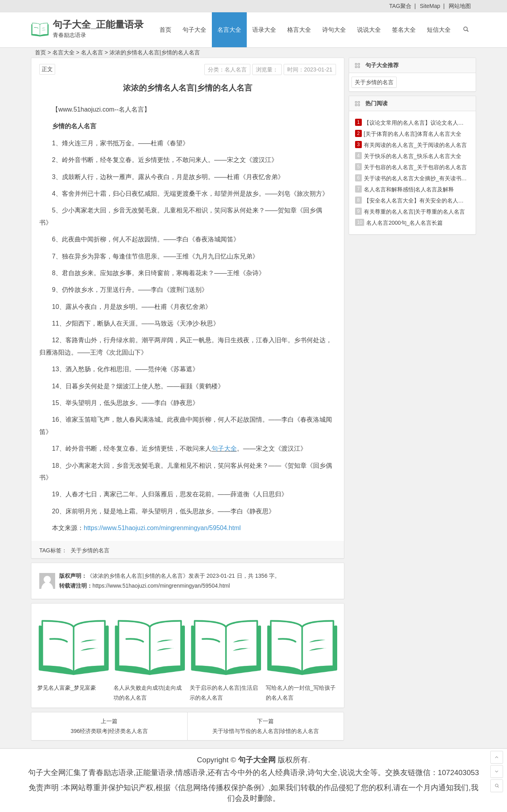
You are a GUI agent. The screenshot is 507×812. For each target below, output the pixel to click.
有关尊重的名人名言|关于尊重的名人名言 (415, 212)
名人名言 (92, 52)
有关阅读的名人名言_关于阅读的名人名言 (415, 145)
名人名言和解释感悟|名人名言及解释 (409, 189)
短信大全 (439, 30)
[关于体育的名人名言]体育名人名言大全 (413, 134)
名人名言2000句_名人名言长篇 (404, 223)
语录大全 (264, 30)
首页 (165, 30)
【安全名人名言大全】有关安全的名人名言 (417, 201)
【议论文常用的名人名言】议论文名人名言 (417, 123)
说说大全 (369, 30)
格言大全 (299, 30)
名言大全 (229, 30)
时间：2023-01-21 (310, 69)
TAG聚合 (400, 6)
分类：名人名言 (227, 69)
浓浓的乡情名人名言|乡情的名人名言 (155, 52)
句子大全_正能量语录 (98, 24)
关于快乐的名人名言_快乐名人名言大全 (413, 156)
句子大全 (194, 30)
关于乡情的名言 (90, 550)
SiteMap (430, 6)
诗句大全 (334, 30)
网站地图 (460, 6)
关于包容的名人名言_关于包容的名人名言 (415, 167)
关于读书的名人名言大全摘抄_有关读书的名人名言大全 (432, 178)
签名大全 (404, 30)
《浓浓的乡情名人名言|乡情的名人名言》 (138, 576)
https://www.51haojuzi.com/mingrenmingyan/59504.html (162, 528)
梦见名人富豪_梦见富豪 (67, 688)
